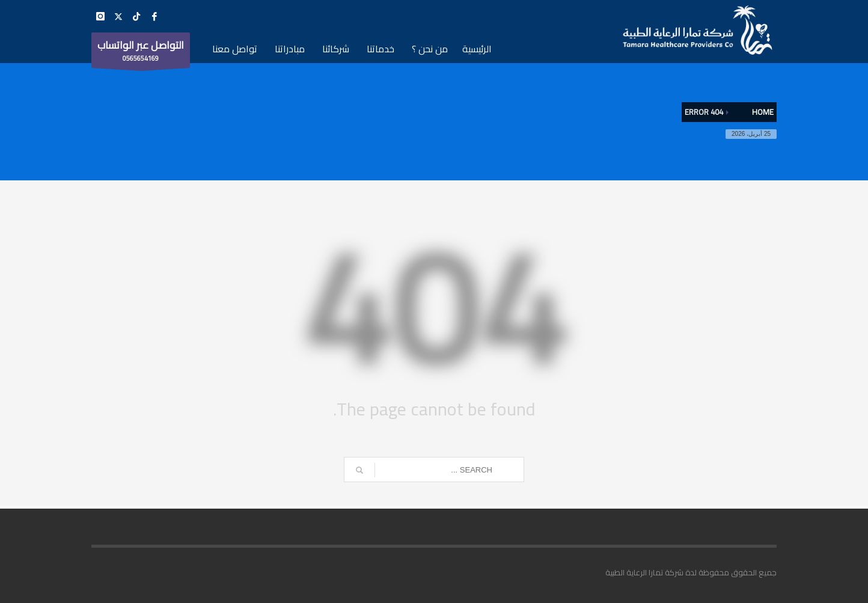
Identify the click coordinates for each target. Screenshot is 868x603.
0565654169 (141, 52)
